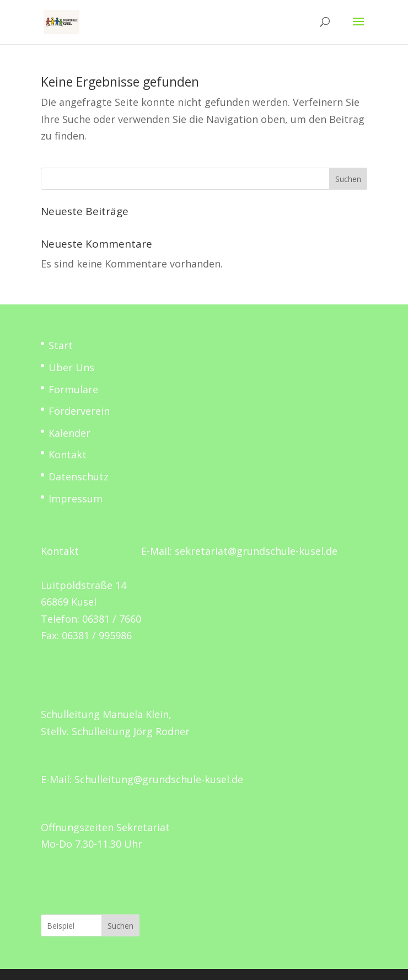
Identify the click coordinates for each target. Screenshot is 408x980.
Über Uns (71, 367)
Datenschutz (79, 476)
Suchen (348, 179)
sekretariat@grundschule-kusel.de (256, 551)
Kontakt (68, 454)
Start (61, 345)
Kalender (69, 433)
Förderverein (79, 411)
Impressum (76, 499)
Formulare (73, 389)
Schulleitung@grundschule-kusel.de (159, 779)
